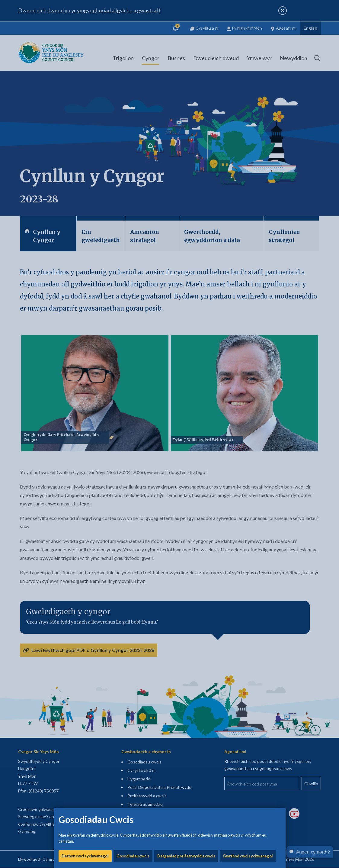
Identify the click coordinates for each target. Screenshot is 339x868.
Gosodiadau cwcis (133, 205)
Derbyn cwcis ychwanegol (85, 205)
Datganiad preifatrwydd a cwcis (186, 205)
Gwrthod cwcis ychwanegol (248, 205)
